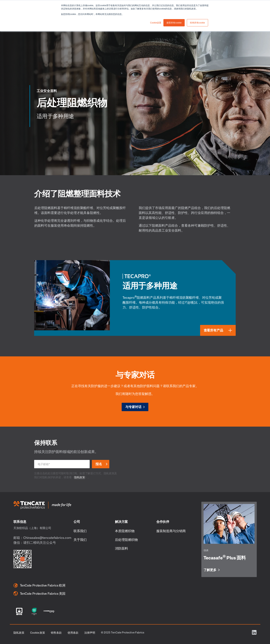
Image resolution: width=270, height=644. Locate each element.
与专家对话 (133, 407)
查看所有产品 (213, 330)
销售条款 (56, 633)
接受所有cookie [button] (174, 23)
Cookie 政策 (38, 633)
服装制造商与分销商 (171, 531)
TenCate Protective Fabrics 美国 (39, 593)
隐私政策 (80, 477)
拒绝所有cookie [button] (197, 23)
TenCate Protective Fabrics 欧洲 (39, 585)
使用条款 (73, 633)
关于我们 (80, 540)
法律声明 (90, 633)
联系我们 (80, 531)
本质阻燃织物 (125, 531)
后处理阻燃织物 (126, 540)
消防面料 (121, 548)
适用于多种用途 (150, 286)
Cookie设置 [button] (156, 23)
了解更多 (210, 570)
